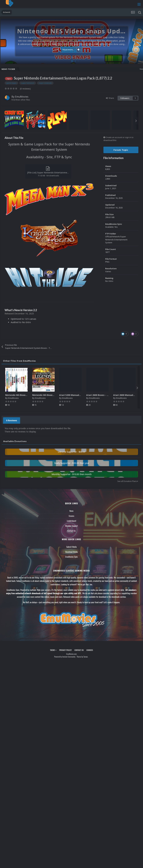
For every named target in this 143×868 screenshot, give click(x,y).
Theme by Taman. (82, 657)
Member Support (71, 526)
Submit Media (71, 547)
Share (110, 98)
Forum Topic (121, 150)
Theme (53, 650)
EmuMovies (22, 97)
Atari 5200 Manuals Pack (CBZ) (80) (78, 395)
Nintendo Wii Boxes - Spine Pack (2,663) (27, 395)
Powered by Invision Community (65, 657)
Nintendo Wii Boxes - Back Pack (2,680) (54, 395)
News (71, 511)
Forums (71, 516)
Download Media (71, 552)
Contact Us (71, 531)
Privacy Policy (65, 650)
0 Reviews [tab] (12, 420)
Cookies (90, 650)
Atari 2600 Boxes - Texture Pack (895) (107, 395)
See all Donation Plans (128, 481)
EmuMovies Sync (71, 557)
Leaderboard (72, 521)
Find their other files (21, 100)
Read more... (71, 50)
